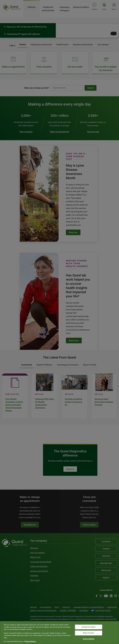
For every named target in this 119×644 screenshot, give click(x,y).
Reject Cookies (88, 633)
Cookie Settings (89, 639)
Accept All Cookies (89, 627)
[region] (59, 633)
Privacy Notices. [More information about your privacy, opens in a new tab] (30, 641)
